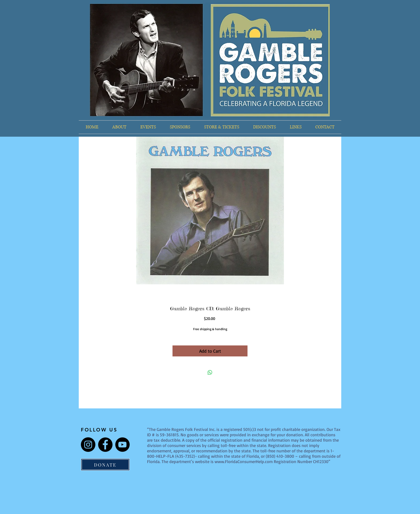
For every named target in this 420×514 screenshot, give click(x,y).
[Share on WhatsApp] (210, 373)
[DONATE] (105, 465)
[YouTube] (122, 445)
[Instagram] (88, 445)
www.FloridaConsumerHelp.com (244, 461)
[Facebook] (105, 445)
